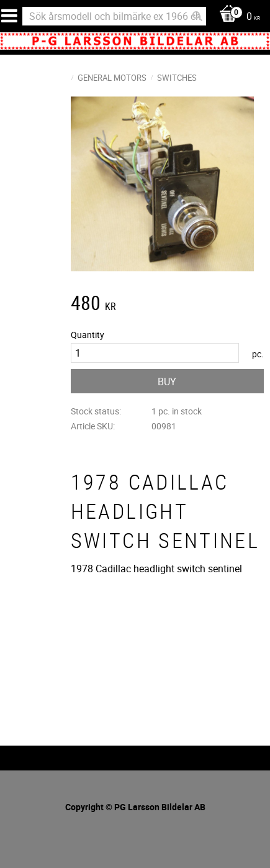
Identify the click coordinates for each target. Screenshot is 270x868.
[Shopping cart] (236, 17)
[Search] (197, 16)
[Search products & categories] (114, 16)
